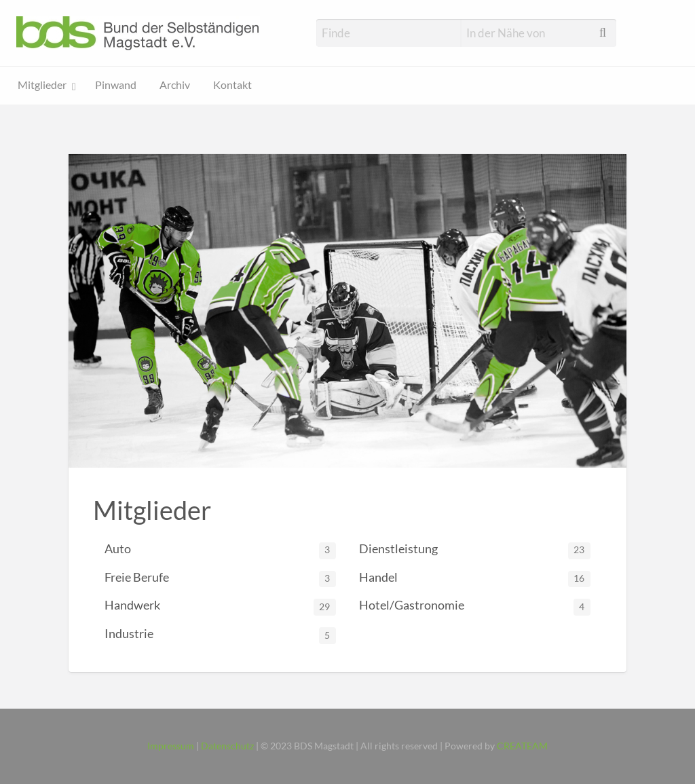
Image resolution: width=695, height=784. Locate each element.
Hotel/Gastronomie (475, 606)
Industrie (220, 635)
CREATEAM (522, 746)
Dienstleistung (475, 550)
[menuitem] (45, 86)
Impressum (171, 746)
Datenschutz (227, 746)
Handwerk (220, 606)
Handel (475, 579)
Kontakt (232, 85)
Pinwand (116, 85)
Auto (220, 550)
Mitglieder (42, 85)
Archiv (175, 85)
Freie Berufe (220, 579)
